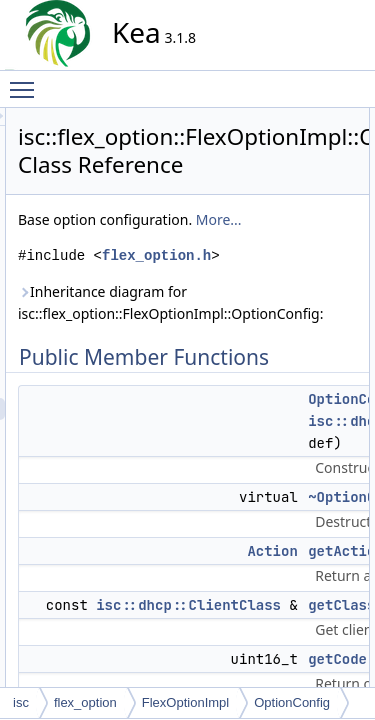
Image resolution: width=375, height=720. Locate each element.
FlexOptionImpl (185, 702)
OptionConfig (292, 702)
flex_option (85, 702)
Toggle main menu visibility (27, 81)
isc (21, 702)
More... (317, 269)
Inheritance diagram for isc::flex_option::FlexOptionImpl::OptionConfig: (276, 385)
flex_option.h (260, 327)
